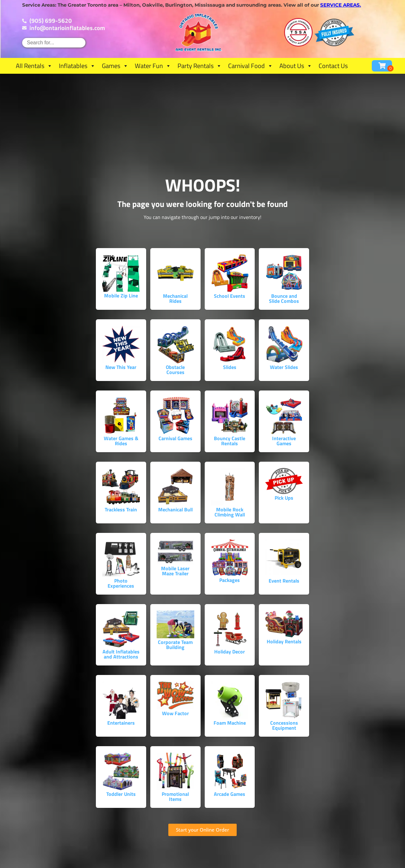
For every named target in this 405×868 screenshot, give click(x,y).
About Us (296, 66)
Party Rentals (200, 66)
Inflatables (77, 66)
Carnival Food (251, 66)
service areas (340, 5)
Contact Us (333, 66)
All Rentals (34, 66)
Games (115, 66)
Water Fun (153, 66)
